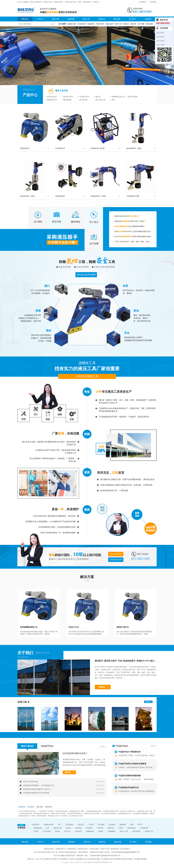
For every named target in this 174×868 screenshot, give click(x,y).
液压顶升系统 (133, 97)
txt (111, 862)
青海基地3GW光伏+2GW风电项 (58, 816)
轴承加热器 (67, 100)
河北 (51, 859)
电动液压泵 (115, 849)
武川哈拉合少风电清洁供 (128, 811)
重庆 (48, 859)
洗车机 (91, 825)
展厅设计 (68, 831)
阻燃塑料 (123, 825)
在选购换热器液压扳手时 (94, 811)
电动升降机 (136, 831)
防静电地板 (132, 828)
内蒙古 (130, 859)
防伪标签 (89, 828)
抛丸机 (58, 831)
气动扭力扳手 (84, 97)
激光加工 (81, 825)
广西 (135, 859)
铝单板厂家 (149, 831)
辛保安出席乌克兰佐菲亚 (58, 814)
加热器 (68, 828)
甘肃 (122, 859)
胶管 (132, 825)
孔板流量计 (36, 825)
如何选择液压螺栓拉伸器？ (75, 753)
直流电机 (112, 825)
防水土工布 (124, 831)
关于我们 (132, 19)
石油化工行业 (73, 627)
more (103, 747)
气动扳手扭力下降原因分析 (129, 753)
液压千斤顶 (105, 849)
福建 (81, 859)
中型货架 (100, 828)
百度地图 (104, 862)
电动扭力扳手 (68, 97)
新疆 (145, 859)
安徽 (77, 859)
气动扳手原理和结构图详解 (129, 777)
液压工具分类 (61, 91)
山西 (55, 859)
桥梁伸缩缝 (38, 828)
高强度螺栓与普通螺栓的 (141, 814)
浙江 (74, 859)
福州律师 (78, 828)
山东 (88, 859)
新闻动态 (102, 19)
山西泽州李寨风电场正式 (75, 814)
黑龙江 (66, 859)
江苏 (70, 859)
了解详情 (101, 687)
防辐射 (101, 831)
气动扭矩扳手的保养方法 (128, 788)
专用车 (121, 828)
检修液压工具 (52, 100)
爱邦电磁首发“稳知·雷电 (41, 814)
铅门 (60, 825)
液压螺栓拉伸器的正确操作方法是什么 (37, 789)
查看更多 (68, 772)
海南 (105, 859)
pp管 (48, 828)
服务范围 (117, 19)
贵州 (112, 859)
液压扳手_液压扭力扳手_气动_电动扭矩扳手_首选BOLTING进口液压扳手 (129, 661)
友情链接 (21, 828)
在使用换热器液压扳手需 (111, 811)
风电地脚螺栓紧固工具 (29, 627)
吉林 (62, 859)
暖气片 (140, 825)
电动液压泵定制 (116, 560)
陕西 (119, 859)
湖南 (98, 859)
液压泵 (98, 97)
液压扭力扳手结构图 (86, 275)
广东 (102, 859)
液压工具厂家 (52, 852)
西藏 (138, 859)
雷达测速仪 (70, 825)
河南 (91, 859)
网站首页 (25, 19)
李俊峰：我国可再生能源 (39, 816)
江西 (84, 859)
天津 (41, 859)
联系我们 (154, 2)
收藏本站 (143, 2)
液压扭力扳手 (52, 97)
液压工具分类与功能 (30, 782)
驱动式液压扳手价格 (62, 811)
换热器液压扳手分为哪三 (77, 811)
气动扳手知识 (122, 746)
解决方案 (56, 19)
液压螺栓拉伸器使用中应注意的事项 (36, 793)
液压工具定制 (116, 554)
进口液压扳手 (125, 849)
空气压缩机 (47, 831)
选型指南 (71, 19)
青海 (126, 859)
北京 (37, 859)
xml (109, 862)
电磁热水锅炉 (49, 825)
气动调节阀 (144, 828)
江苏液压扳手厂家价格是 (46, 811)
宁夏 (141, 859)
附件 (113, 100)
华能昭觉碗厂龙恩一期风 (144, 811)
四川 (109, 859)
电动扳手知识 (47, 746)
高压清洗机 (83, 100)
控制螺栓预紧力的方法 (125, 814)
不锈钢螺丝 (112, 831)
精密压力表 (58, 828)
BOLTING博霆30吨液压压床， (28, 811)
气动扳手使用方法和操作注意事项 (132, 765)
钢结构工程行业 (123, 627)
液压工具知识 (27, 746)
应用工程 (86, 19)
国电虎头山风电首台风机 (92, 814)
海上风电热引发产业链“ (76, 816)
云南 (115, 859)
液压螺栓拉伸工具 (118, 97)
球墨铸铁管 (90, 831)
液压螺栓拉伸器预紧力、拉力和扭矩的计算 (39, 785)
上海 (44, 859)
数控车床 (111, 828)
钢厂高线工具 (100, 100)
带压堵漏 (101, 825)
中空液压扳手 (72, 849)
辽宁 (58, 859)
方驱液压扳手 (60, 849)
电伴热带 (78, 831)
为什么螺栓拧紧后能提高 (109, 814)
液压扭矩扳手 (72, 852)
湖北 (95, 859)
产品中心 (40, 19)
